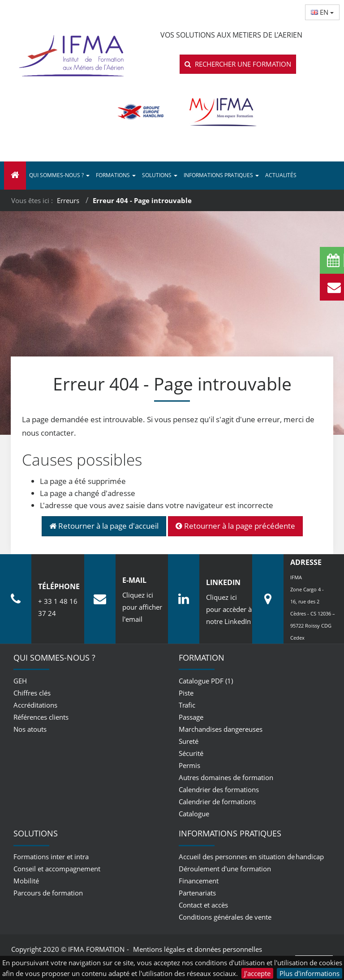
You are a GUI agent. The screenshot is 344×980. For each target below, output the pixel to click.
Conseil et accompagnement (57, 869)
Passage (191, 717)
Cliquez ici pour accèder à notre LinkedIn (229, 609)
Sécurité (191, 753)
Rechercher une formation (238, 64)
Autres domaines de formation (226, 777)
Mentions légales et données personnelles (198, 949)
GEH (20, 681)
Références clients (41, 717)
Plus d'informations (310, 973)
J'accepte (257, 973)
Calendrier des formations (219, 789)
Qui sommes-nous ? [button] (59, 175)
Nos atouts (30, 729)
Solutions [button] (160, 175)
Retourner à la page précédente (235, 526)
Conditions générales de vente (225, 917)
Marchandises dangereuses (221, 729)
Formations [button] (116, 175)
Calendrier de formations (217, 802)
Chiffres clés (32, 693)
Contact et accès (203, 905)
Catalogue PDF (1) (206, 681)
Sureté (189, 741)
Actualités (281, 175)
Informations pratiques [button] (221, 175)
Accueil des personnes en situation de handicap (251, 857)
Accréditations (35, 705)
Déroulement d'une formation (225, 869)
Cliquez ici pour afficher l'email (142, 607)
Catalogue (194, 814)
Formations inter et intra (51, 857)
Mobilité (26, 881)
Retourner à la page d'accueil (104, 526)
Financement (199, 881)
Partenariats (197, 893)
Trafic (187, 705)
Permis (189, 765)
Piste (186, 693)
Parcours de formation (48, 893)
